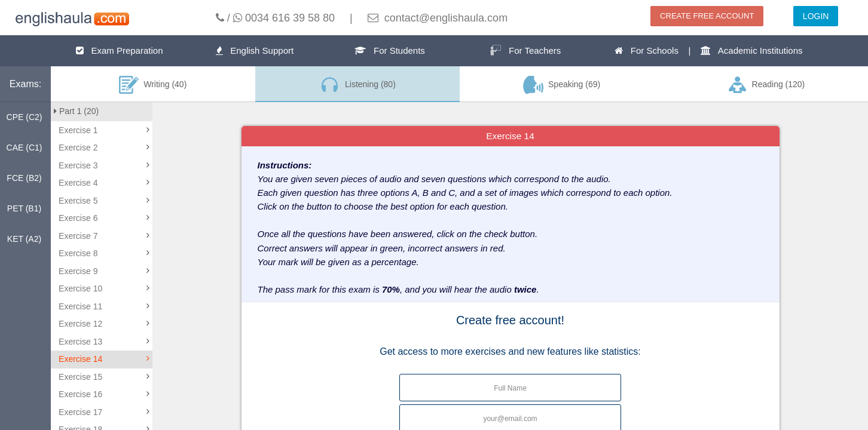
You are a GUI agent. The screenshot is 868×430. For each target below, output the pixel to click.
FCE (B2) (24, 178)
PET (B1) (24, 208)
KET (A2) (24, 239)
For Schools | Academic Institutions (708, 50)
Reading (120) (766, 85)
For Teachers (525, 50)
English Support (255, 50)
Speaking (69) (562, 85)
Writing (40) (153, 85)
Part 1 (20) (76, 111)
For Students (389, 50)
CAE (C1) (25, 148)
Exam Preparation (120, 50)
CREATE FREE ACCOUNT (707, 16)
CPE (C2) (25, 117)
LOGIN (816, 16)
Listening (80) (357, 85)
